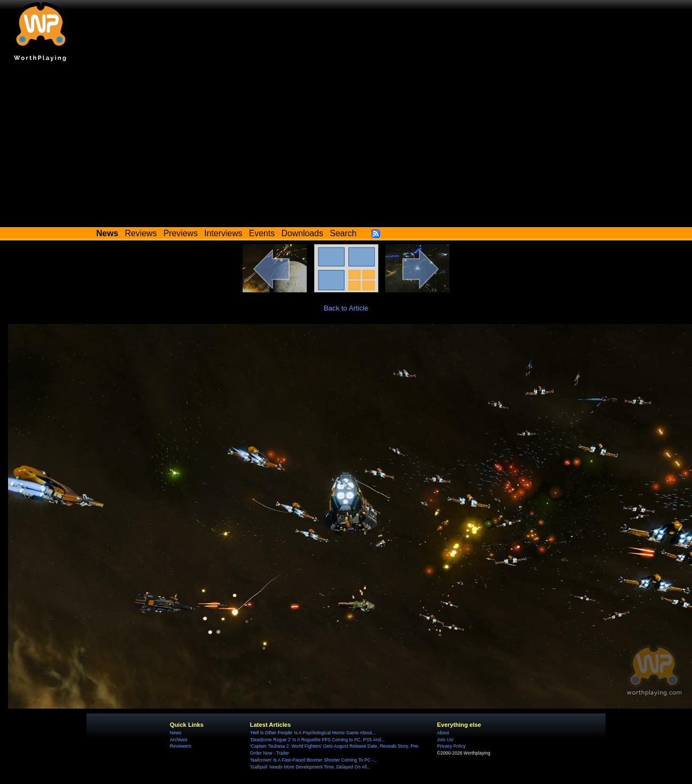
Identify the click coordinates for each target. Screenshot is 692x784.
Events (262, 233)
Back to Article (346, 308)
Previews (181, 233)
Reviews (141, 233)
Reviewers (181, 746)
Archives (179, 740)
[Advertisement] (346, 147)
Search (343, 233)
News (176, 733)
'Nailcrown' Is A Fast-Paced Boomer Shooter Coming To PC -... (314, 760)
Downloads (302, 233)
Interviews (223, 233)
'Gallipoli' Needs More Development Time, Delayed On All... (310, 767)
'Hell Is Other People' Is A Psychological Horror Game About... (313, 733)
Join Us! (445, 740)
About (443, 733)
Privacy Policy (451, 746)
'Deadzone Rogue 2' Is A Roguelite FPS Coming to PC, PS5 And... (317, 740)
